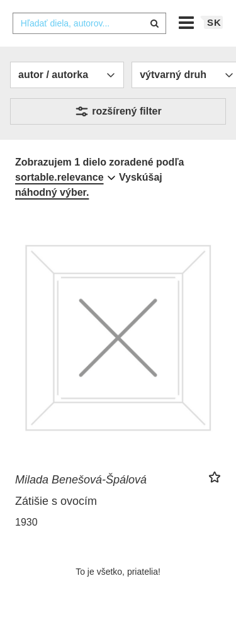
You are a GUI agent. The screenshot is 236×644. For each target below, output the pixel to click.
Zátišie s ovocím (56, 501)
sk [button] (214, 22)
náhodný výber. (52, 192)
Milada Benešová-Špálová (81, 480)
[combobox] (89, 23)
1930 (26, 522)
